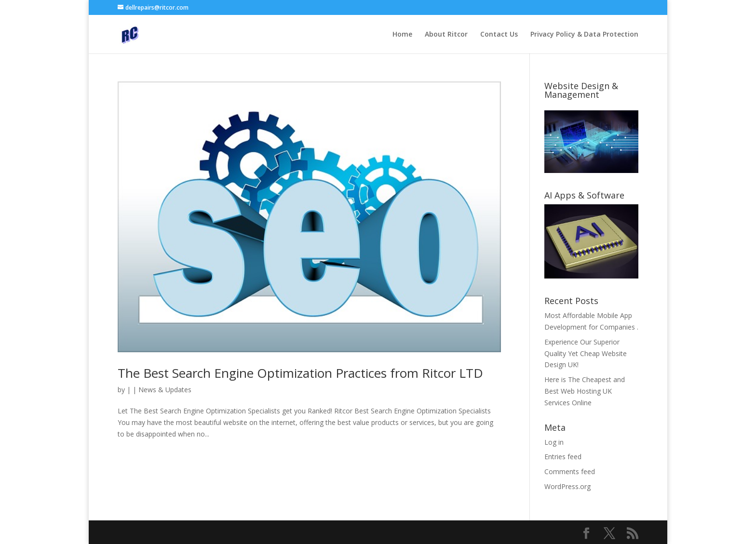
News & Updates (165, 390)
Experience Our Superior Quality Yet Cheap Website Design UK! (586, 353)
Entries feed (563, 457)
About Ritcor (446, 35)
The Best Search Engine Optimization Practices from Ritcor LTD (300, 373)
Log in (554, 442)
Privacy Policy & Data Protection (584, 35)
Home (402, 35)
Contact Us (499, 35)
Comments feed (570, 471)
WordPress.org (567, 486)
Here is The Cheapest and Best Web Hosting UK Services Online (585, 391)
